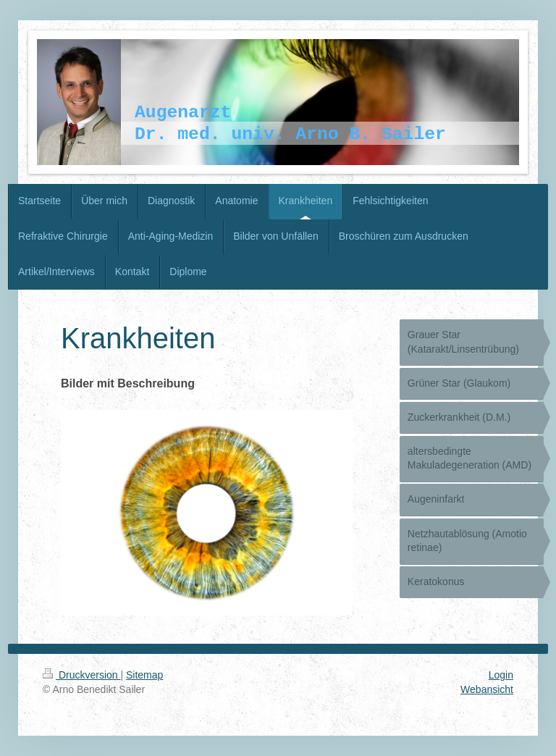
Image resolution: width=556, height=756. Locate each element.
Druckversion (81, 675)
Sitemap (144, 675)
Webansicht (487, 689)
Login (501, 675)
